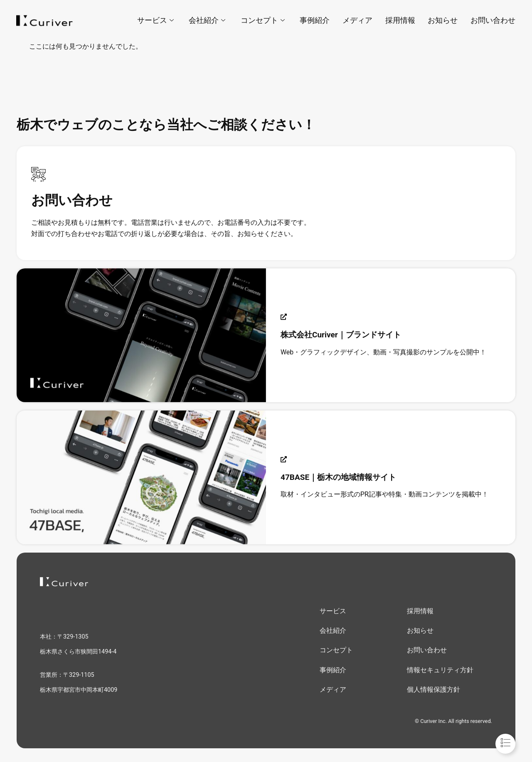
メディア (358, 20)
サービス (157, 20)
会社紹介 (209, 20)
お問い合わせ (493, 20)
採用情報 (401, 20)
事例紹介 (316, 20)
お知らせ (443, 20)
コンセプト (264, 20)
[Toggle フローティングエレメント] (505, 744)
